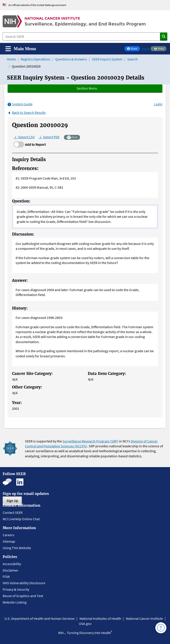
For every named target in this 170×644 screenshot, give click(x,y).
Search (132, 59)
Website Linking (15, 602)
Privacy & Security (16, 589)
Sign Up (12, 501)
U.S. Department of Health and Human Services (40, 618)
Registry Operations (36, 59)
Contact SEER (13, 512)
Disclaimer (11, 570)
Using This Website (17, 548)
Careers (8, 535)
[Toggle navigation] (21, 49)
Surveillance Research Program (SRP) (90, 441)
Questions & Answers (71, 59)
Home (11, 59)
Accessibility (12, 564)
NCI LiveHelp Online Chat (21, 519)
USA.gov (85, 624)
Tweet (145, 49)
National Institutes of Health (100, 618)
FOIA (6, 576)
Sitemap (9, 541)
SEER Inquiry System (107, 59)
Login (158, 104)
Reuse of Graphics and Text (23, 596)
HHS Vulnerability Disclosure (24, 583)
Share (133, 49)
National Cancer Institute (144, 618)
